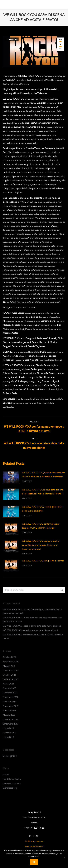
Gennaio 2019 (9, 733)
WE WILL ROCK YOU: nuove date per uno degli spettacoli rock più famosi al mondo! (43, 492)
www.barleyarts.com (34, 846)
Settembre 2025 (11, 662)
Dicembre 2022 (10, 693)
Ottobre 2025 (9, 657)
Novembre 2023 (11, 670)
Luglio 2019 (8, 728)
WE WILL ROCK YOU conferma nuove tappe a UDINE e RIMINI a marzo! (41, 526)
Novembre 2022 (11, 697)
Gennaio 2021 (9, 711)
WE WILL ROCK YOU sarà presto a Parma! (43, 561)
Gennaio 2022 (9, 702)
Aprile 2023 (8, 684)
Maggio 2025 (9, 666)
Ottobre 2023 (9, 675)
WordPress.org (10, 788)
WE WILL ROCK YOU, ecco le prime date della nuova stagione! (42, 509)
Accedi (6, 775)
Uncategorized (11, 39)
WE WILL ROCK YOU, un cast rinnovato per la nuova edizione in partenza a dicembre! (43, 475)
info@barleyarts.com (34, 841)
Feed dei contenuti (12, 779)
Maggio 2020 (9, 715)
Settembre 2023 (11, 679)
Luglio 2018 (8, 737)
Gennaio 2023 (9, 688)
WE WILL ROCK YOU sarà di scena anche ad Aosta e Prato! (30, 630)
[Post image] (11, 477)
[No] (64, 858)
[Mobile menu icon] (62, 4)
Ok (34, 862)
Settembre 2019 (11, 724)
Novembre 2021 (11, 706)
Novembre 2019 (11, 719)
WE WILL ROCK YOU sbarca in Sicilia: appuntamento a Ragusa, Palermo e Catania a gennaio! (41, 545)
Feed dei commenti (12, 783)
